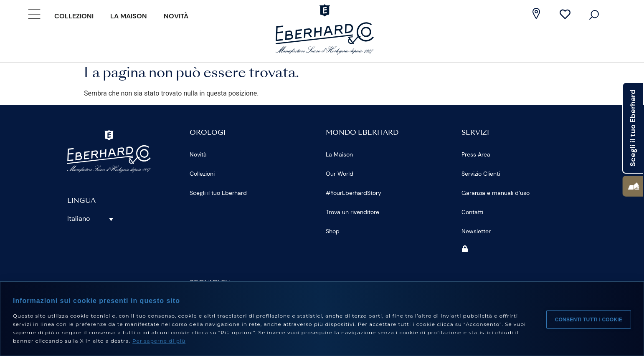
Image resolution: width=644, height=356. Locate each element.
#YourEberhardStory (354, 193)
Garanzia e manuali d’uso (496, 193)
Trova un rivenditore (352, 212)
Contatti (472, 212)
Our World (340, 174)
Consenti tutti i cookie (589, 319)
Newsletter (476, 231)
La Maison (129, 16)
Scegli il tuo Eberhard (218, 193)
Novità (176, 16)
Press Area (476, 154)
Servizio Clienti (481, 174)
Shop (333, 231)
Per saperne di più (159, 341)
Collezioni (74, 16)
